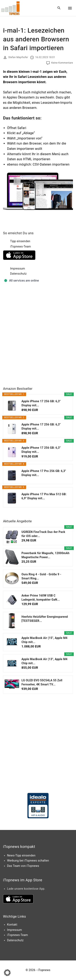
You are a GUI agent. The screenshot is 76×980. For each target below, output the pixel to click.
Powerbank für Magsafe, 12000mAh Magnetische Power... (45, 555)
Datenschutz (18, 274)
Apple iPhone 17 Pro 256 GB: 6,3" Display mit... (44, 473)
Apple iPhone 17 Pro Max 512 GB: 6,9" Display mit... (44, 496)
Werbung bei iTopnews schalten (28, 861)
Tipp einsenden (20, 241)
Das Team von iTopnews (23, 866)
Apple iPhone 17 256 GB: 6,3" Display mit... (41, 403)
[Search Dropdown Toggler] (59, 8)
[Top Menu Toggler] (70, 8)
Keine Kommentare (62, 63)
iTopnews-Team (21, 246)
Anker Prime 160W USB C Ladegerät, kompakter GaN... (41, 598)
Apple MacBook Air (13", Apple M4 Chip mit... (44, 661)
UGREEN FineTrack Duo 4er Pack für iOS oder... (43, 534)
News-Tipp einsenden (21, 855)
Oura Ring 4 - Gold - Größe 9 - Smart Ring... (41, 576)
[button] (7, 973)
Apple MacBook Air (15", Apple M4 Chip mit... (44, 640)
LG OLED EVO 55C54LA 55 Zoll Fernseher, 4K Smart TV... (42, 682)
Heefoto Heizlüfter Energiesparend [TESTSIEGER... (45, 619)
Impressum (18, 268)
